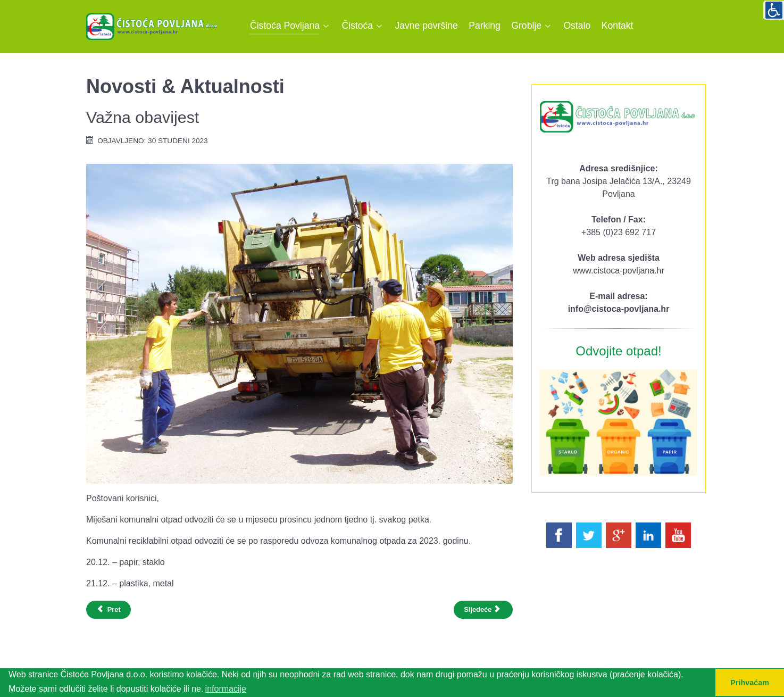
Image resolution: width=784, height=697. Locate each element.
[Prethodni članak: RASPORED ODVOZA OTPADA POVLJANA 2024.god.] (109, 610)
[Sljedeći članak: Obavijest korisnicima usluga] (483, 610)
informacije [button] (226, 689)
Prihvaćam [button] (750, 683)
